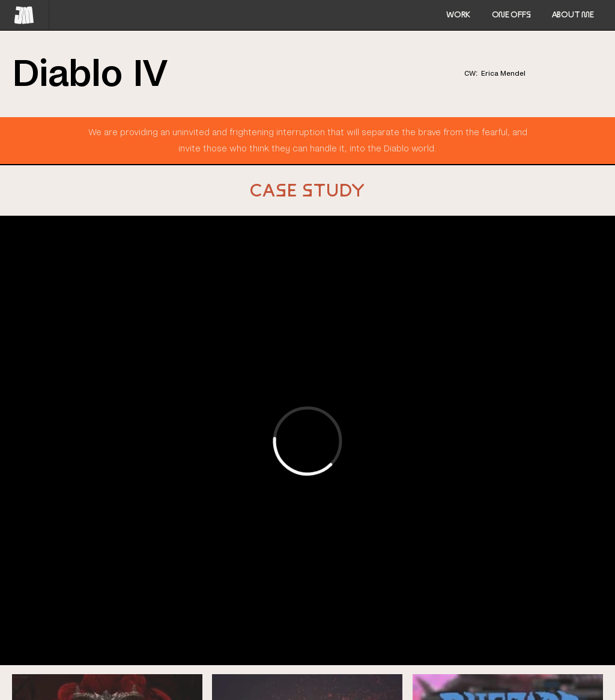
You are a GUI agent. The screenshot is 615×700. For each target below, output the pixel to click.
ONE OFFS (511, 14)
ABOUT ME (573, 14)
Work (458, 14)
